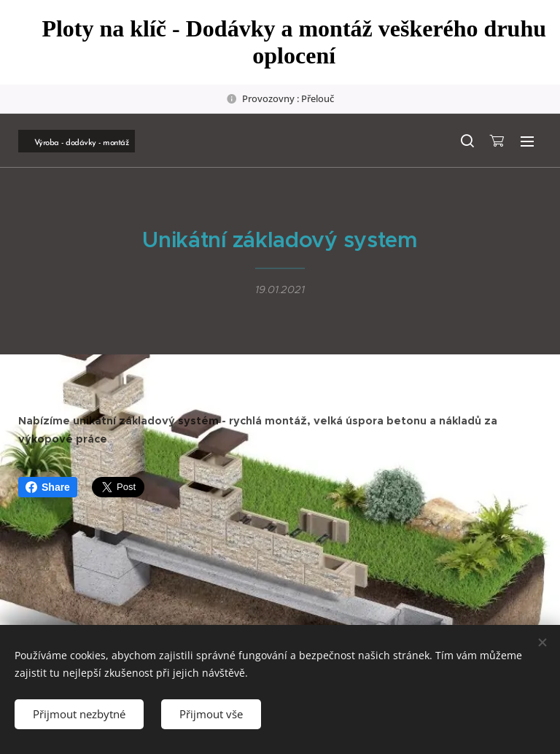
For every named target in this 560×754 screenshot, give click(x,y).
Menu (527, 141)
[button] (467, 141)
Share (48, 487)
